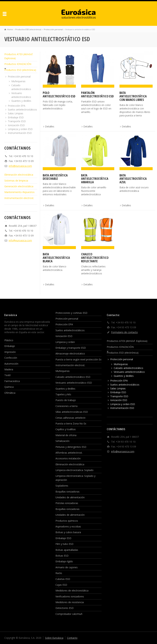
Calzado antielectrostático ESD (73, 377)
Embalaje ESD (16, 117)
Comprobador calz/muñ (69, 614)
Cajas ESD (61, 585)
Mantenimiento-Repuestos (19, 192)
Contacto (72, 638)
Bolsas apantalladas (67, 550)
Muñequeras (18, 81)
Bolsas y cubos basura (68, 532)
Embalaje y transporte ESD (71, 348)
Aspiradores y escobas (68, 526)
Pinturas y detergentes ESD (71, 447)
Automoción (11, 364)
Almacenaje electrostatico (70, 354)
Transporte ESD (17, 121)
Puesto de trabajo (66, 400)
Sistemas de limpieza (16, 181)
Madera (9, 369)
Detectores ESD (65, 608)
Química (9, 387)
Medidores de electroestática (72, 591)
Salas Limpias (16, 113)
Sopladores (62, 486)
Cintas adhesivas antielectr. (71, 418)
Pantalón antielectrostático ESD (97, 94)
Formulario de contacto (124, 332)
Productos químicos (67, 521)
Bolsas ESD (62, 556)
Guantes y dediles (21, 101)
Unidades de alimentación (70, 497)
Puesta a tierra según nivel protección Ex (78, 359)
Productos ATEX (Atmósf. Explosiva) (127, 341)
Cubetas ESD (63, 579)
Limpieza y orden (65, 342)
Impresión (10, 352)
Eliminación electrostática (19, 175)
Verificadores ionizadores (70, 596)
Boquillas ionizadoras (68, 492)
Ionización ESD (16, 125)
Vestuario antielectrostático (129, 372)
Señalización (62, 441)
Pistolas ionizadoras (67, 503)
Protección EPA (17, 106)
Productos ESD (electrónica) (20, 70)
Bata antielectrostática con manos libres (133, 96)
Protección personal (19, 77)
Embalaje (10, 346)
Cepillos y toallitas (66, 429)
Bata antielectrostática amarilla (95, 179)
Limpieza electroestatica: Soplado (74, 470)
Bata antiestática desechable (55, 177)
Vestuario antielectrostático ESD (74, 383)
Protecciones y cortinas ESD (71, 313)
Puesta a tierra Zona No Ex (71, 423)
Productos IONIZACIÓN (18, 64)
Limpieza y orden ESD (20, 129)
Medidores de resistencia (70, 602)
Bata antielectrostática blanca (56, 258)
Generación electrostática (19, 186)
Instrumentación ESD (20, 133)
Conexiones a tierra (66, 406)
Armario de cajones (67, 567)
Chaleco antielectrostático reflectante (95, 258)
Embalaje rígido (64, 561)
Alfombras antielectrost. (69, 453)
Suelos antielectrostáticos (22, 110)
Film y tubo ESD (64, 544)
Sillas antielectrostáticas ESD (72, 412)
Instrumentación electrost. (19, 198)
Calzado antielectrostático (128, 368)
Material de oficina (66, 435)
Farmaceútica (12, 381)
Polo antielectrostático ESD (59, 94)
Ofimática (10, 393)
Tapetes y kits (63, 394)
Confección (11, 358)
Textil (7, 375)
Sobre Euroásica (54, 638)
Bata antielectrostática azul (133, 179)
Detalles (50, 126)
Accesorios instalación (68, 458)
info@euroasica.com (20, 166)
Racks (59, 573)
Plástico (9, 340)
